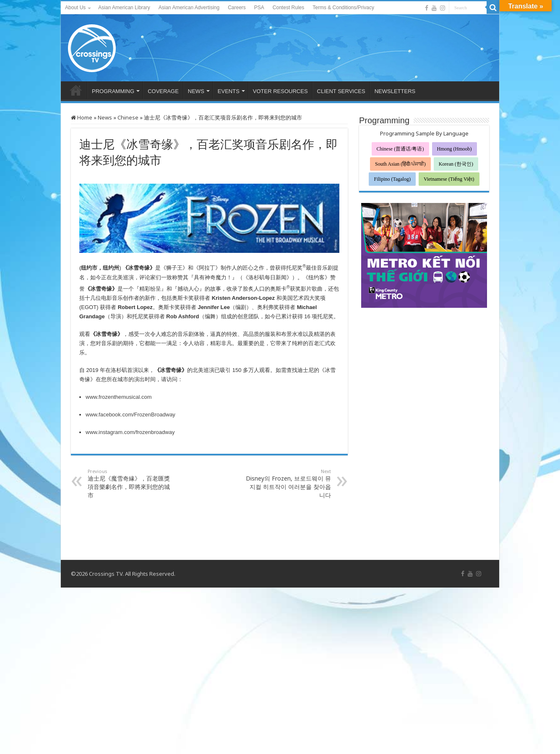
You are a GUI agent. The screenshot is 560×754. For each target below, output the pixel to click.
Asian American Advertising (189, 8)
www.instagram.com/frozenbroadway (130, 432)
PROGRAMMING (113, 91)
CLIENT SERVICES (341, 91)
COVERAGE (163, 91)
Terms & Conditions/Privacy (343, 8)
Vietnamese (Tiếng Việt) (449, 179)
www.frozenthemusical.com (119, 397)
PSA (259, 8)
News (105, 117)
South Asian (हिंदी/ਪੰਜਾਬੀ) (400, 164)
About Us (75, 8)
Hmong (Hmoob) (455, 149)
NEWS (196, 91)
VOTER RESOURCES (280, 91)
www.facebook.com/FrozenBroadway (130, 415)
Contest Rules (288, 8)
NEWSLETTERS (395, 91)
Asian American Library (124, 8)
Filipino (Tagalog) (392, 179)
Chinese (128, 117)
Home (82, 117)
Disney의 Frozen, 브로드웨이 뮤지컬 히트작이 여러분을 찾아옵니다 (288, 484)
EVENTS (229, 91)
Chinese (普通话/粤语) (400, 149)
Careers (237, 8)
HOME (76, 90)
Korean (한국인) (456, 164)
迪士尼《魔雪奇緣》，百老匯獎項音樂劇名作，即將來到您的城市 (131, 484)
